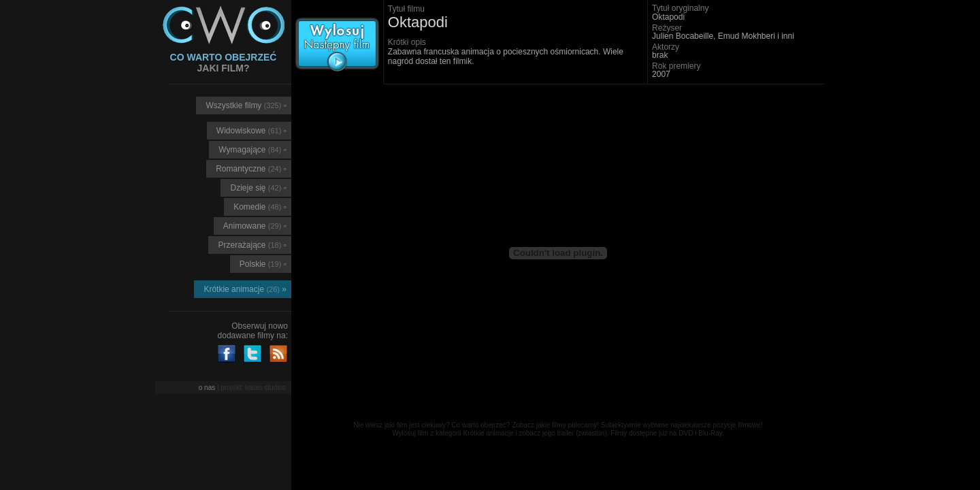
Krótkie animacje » (245, 289)
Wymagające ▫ (252, 150)
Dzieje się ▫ (258, 188)
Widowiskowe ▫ (251, 131)
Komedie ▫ (260, 207)
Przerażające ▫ (252, 245)
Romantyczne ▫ (251, 169)
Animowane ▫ (255, 226)
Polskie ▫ (263, 264)
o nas (207, 388)
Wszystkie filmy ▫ (246, 105)
